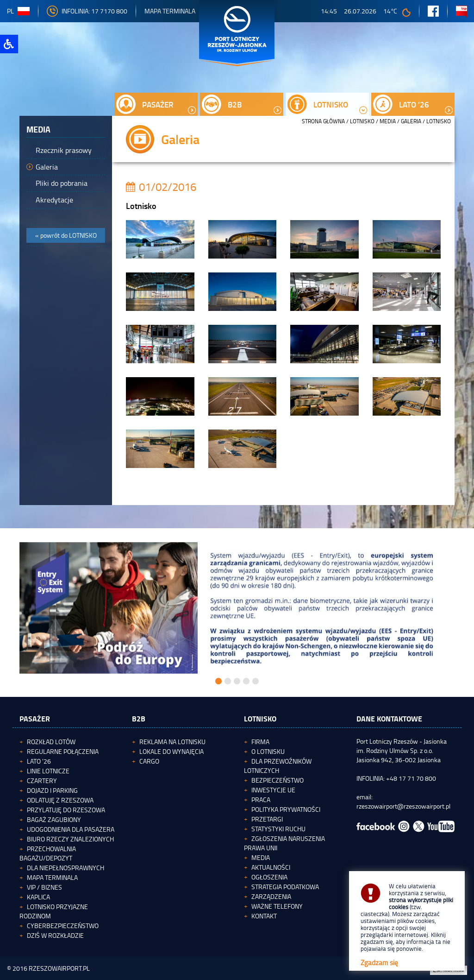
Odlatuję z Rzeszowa (60, 800)
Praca (261, 800)
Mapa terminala (52, 877)
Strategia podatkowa (285, 887)
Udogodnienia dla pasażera (71, 829)
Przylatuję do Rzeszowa (66, 810)
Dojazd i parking (52, 790)
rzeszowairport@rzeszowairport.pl (403, 806)
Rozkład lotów (51, 742)
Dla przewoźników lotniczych (278, 766)
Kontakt (264, 916)
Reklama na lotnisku (172, 742)
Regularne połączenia (63, 751)
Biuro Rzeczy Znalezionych (70, 839)
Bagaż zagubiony (54, 819)
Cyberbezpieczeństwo (63, 926)
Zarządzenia (271, 896)
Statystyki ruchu (278, 829)
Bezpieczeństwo (278, 780)
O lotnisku (268, 751)
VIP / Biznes (44, 887)
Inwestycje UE (273, 790)
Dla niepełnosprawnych (65, 868)
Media (388, 121)
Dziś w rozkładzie (55, 935)
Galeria (411, 121)
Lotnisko (362, 121)
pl (18, 11)
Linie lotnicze (48, 771)
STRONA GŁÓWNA (323, 121)
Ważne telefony (277, 906)
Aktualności (271, 867)
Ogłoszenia (269, 877)
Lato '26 (39, 761)
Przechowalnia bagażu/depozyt (48, 853)
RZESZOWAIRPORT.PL (59, 968)
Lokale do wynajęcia (172, 751)
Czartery (42, 781)
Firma (260, 742)
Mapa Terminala (170, 11)
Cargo (149, 761)
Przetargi (267, 819)
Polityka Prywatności (286, 809)
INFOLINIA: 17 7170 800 (87, 11)
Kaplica (38, 897)
